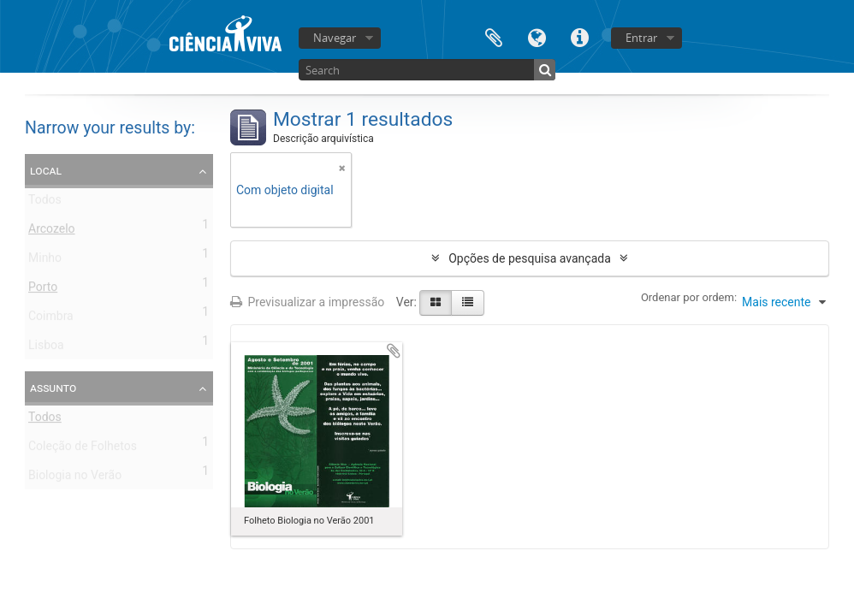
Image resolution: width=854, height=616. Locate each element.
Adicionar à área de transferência (394, 351)
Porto (43, 290)
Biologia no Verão (75, 478)
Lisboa (46, 348)
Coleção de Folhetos (83, 449)
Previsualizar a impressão (307, 302)
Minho (45, 261)
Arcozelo (52, 232)
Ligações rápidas (579, 36)
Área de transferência (494, 36)
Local (46, 170)
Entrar (641, 38)
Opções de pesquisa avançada (530, 258)
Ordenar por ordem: (689, 297)
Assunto (53, 388)
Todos (45, 203)
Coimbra (51, 319)
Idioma (537, 36)
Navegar (335, 38)
